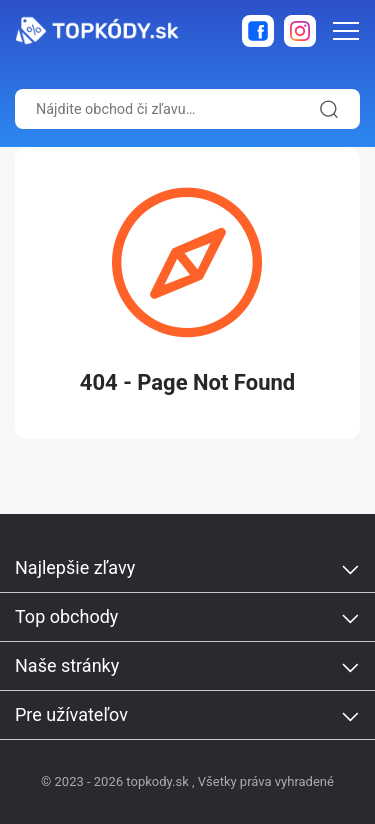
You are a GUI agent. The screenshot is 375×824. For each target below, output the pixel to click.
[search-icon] (326, 109)
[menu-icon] (346, 31)
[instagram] (300, 31)
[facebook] (258, 31)
